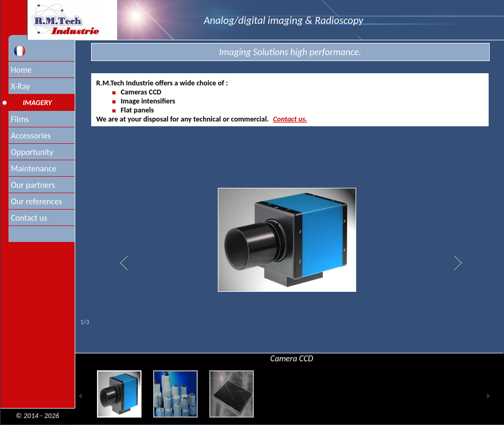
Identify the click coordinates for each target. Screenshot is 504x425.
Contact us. (290, 119)
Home (21, 70)
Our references (37, 201)
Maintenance (34, 168)
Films (20, 119)
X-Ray (21, 86)
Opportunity (32, 152)
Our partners (33, 185)
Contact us (29, 218)
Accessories (31, 136)
